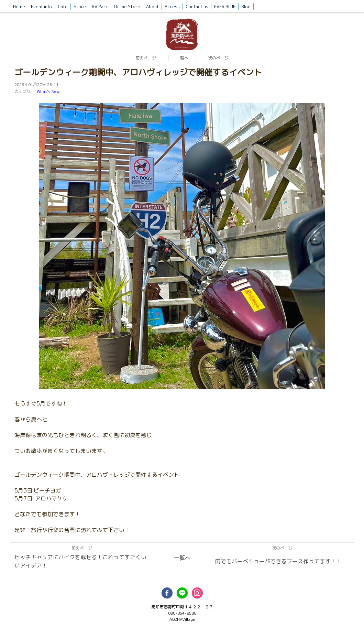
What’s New (48, 91)
